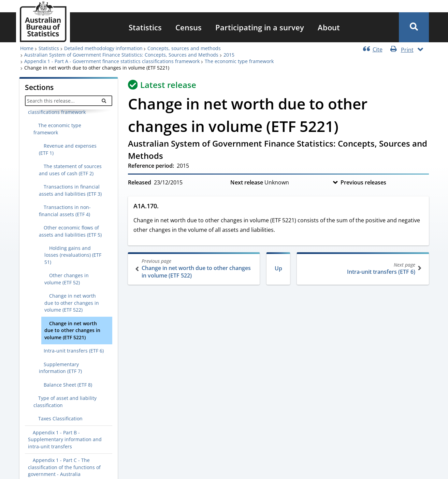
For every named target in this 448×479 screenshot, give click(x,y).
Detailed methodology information (103, 48)
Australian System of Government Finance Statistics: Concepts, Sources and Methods (121, 55)
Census (189, 27)
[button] (414, 27)
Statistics (145, 27)
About (329, 27)
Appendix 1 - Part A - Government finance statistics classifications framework (112, 61)
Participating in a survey (260, 27)
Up (278, 268)
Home (27, 48)
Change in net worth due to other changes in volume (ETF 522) (195, 268)
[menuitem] (145, 27)
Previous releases (363, 182)
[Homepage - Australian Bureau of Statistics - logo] (43, 22)
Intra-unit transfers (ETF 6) (362, 268)
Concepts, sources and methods (184, 48)
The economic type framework (239, 61)
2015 (229, 55)
